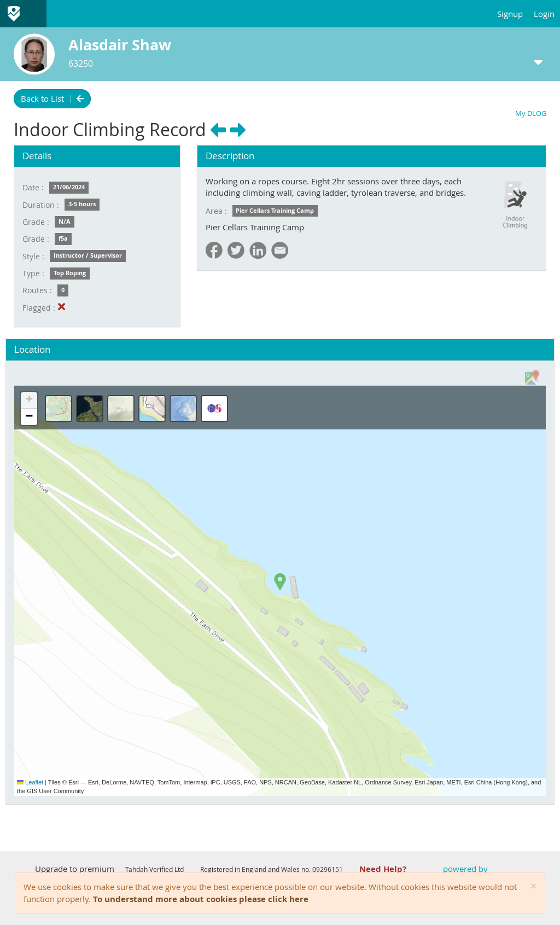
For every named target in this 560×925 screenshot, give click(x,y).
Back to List (52, 98)
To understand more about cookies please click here (201, 899)
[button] (280, 582)
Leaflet (30, 782)
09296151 (328, 869)
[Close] (533, 886)
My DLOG (531, 113)
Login (544, 14)
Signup (510, 14)
